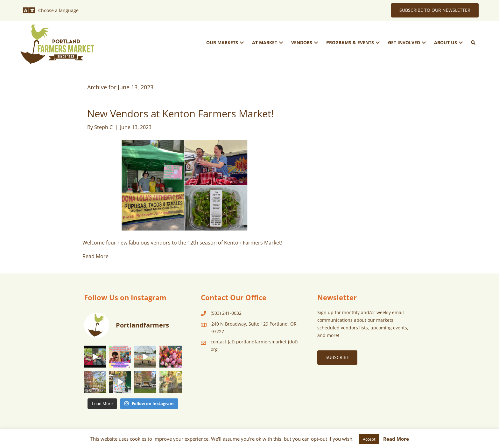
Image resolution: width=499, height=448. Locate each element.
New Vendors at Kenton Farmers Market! (180, 114)
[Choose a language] (51, 10)
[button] (242, 42)
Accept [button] (369, 439)
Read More (95, 256)
